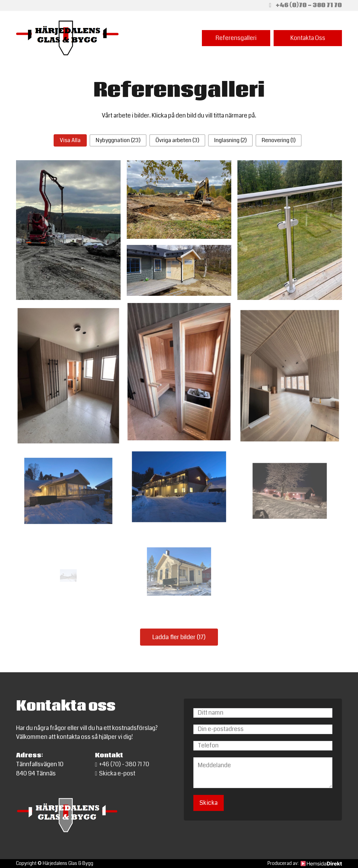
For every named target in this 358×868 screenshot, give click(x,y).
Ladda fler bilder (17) (179, 637)
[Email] (263, 729)
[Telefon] (263, 746)
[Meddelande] (263, 773)
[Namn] (263, 713)
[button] (70, 140)
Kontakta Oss (308, 38)
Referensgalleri (236, 38)
